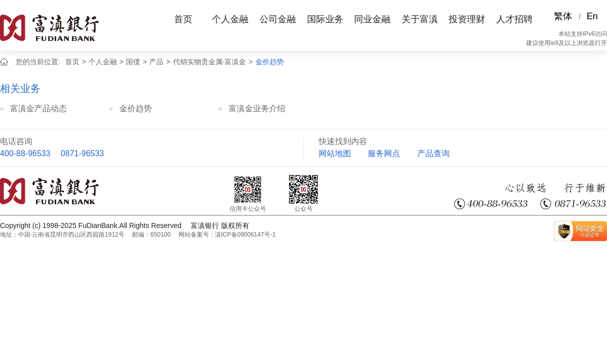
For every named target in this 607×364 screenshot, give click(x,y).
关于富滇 (420, 19)
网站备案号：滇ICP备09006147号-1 (227, 235)
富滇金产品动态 (38, 108)
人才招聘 (514, 19)
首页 (183, 19)
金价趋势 (270, 62)
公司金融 (278, 19)
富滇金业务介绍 (257, 108)
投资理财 (467, 19)
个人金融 (230, 19)
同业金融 (372, 19)
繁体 (563, 16)
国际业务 (325, 19)
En (592, 16)
